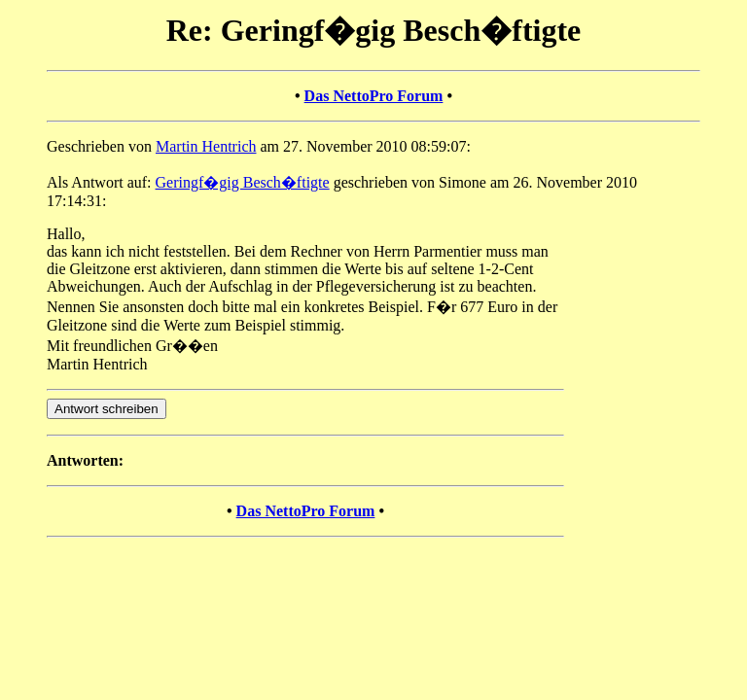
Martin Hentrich (206, 146)
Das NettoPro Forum (374, 96)
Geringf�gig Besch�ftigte (243, 182)
